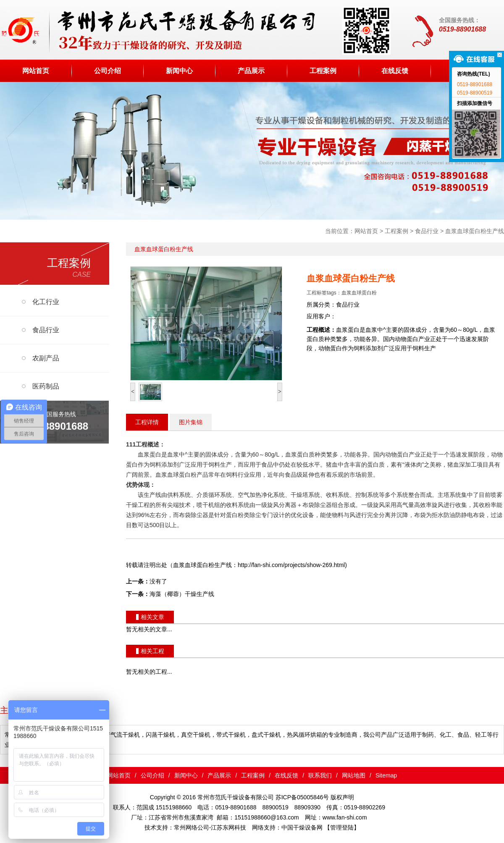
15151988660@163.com (267, 817)
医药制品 (46, 386)
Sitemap (386, 775)
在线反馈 (395, 71)
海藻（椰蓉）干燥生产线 (182, 594)
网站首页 (36, 71)
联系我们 (320, 775)
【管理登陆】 (342, 827)
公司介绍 (108, 71)
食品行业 (427, 231)
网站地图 (354, 775)
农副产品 (46, 358)
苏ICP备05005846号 (302, 797)
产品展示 (251, 71)
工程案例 (323, 71)
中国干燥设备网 (302, 827)
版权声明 (342, 797)
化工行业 (46, 302)
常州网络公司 (192, 827)
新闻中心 (179, 71)
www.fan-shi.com (345, 817)
